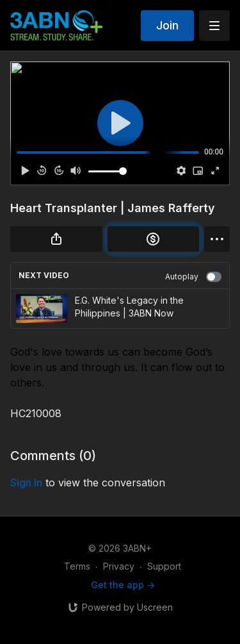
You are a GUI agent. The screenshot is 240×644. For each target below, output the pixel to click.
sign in (26, 483)
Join (167, 25)
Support (164, 566)
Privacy (119, 566)
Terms (77, 566)
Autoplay (193, 277)
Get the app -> (123, 585)
